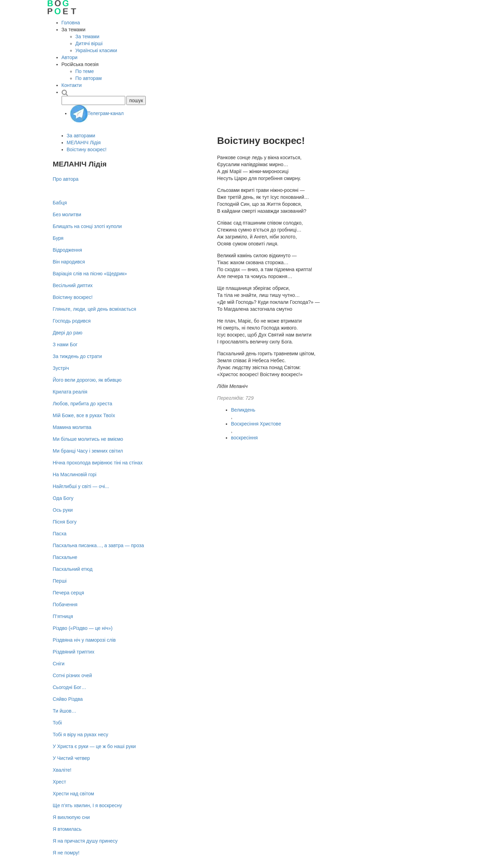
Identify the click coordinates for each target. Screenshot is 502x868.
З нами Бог (65, 344)
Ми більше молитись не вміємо (88, 439)
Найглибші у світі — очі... (81, 486)
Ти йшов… (65, 711)
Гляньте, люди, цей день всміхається (95, 309)
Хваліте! (62, 770)
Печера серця (69, 593)
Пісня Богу (65, 522)
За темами (87, 36)
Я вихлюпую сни (71, 817)
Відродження (67, 250)
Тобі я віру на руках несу (81, 735)
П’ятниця (63, 616)
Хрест (59, 782)
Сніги (59, 664)
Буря (58, 238)
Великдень (243, 410)
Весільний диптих (73, 285)
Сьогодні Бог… (70, 687)
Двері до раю (68, 333)
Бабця (60, 203)
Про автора (66, 179)
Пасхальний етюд (73, 569)
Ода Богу (63, 498)
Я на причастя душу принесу (85, 841)
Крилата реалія (70, 392)
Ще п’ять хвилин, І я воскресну (87, 805)
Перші (60, 581)
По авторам (89, 78)
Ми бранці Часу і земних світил (88, 451)
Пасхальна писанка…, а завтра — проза (98, 545)
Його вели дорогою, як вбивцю (87, 380)
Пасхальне (65, 557)
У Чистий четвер (71, 758)
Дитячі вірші (89, 43)
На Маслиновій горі (75, 474)
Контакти (72, 85)
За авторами (81, 136)
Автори (70, 57)
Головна (71, 23)
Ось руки (63, 510)
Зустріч (61, 368)
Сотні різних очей (73, 675)
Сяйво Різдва (68, 699)
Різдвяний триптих (74, 652)
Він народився (69, 262)
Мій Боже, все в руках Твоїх (84, 415)
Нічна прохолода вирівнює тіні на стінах (98, 463)
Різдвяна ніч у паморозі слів (84, 640)
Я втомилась (67, 829)
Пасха (60, 534)
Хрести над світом (74, 794)
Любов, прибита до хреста (83, 404)
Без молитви (67, 214)
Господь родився (72, 321)
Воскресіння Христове (256, 424)
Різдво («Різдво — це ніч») (83, 628)
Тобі (57, 723)
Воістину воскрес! (87, 149)
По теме (85, 71)
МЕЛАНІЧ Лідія (84, 143)
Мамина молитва (72, 427)
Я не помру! (66, 853)
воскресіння (244, 438)
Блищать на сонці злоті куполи (87, 226)
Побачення (65, 605)
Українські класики (96, 50)
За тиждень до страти (77, 356)
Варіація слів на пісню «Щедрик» (90, 274)
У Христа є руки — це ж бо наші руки (94, 746)
